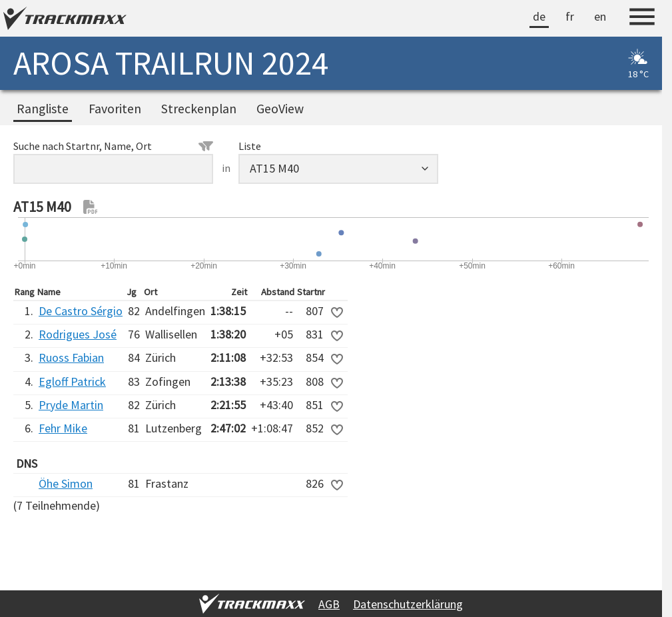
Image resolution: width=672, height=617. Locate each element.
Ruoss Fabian (71, 357)
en (600, 16)
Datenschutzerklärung (408, 604)
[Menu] (642, 19)
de (539, 16)
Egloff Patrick (72, 381)
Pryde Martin (71, 405)
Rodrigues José (78, 334)
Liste (250, 146)
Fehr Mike (63, 428)
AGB (329, 604)
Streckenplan (199, 109)
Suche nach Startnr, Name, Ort (113, 146)
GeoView (280, 109)
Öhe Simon (66, 483)
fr (570, 16)
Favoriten (115, 109)
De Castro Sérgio (81, 311)
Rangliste (43, 109)
